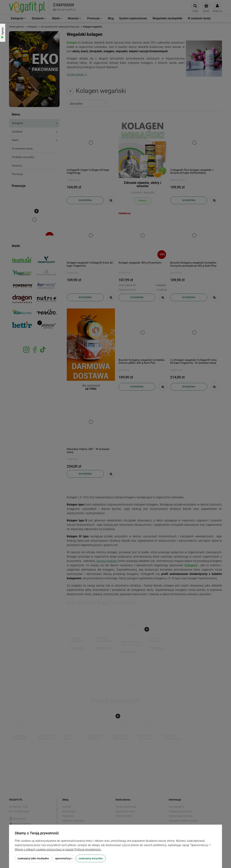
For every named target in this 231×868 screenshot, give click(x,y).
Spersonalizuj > (64, 858)
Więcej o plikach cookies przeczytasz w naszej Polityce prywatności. (58, 849)
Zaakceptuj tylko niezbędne (33, 858)
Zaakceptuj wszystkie (91, 858)
